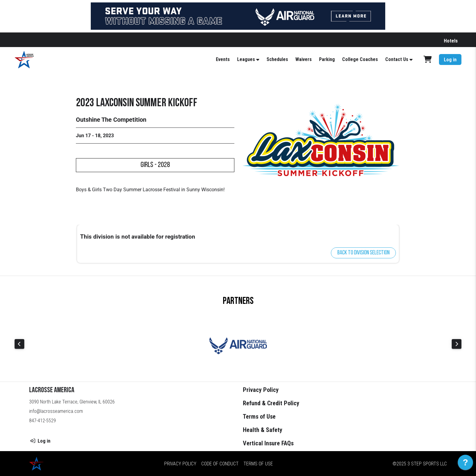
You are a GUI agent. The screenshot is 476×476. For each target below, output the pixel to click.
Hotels (451, 41)
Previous (19, 344)
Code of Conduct (220, 463)
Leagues (246, 59)
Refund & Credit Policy (271, 403)
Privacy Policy (261, 390)
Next (457, 344)
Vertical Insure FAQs (268, 443)
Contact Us (397, 59)
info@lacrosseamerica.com (56, 411)
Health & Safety (263, 430)
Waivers (304, 59)
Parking (327, 59)
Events (223, 59)
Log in (450, 60)
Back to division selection (363, 253)
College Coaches (360, 59)
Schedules (277, 59)
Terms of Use (259, 416)
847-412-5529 (42, 421)
